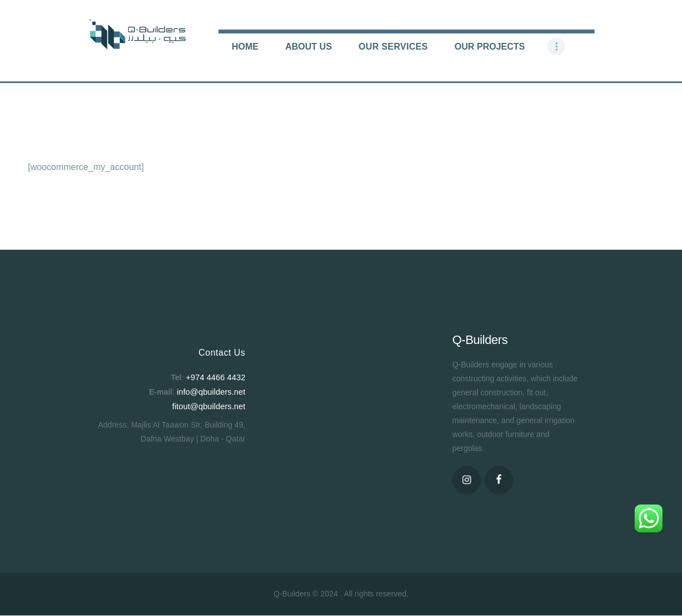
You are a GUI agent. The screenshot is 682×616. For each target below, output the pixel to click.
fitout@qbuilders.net (211, 405)
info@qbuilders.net (213, 391)
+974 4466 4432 (217, 377)
